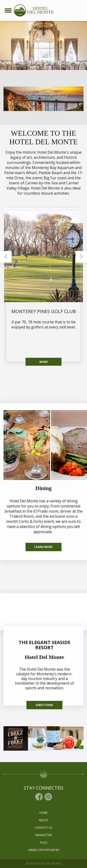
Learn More (43, 547)
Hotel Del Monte (44, 657)
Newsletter (43, 835)
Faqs (44, 843)
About (44, 820)
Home (43, 813)
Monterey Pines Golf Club (44, 311)
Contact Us (43, 828)
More (44, 362)
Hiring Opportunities (44, 850)
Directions (44, 705)
